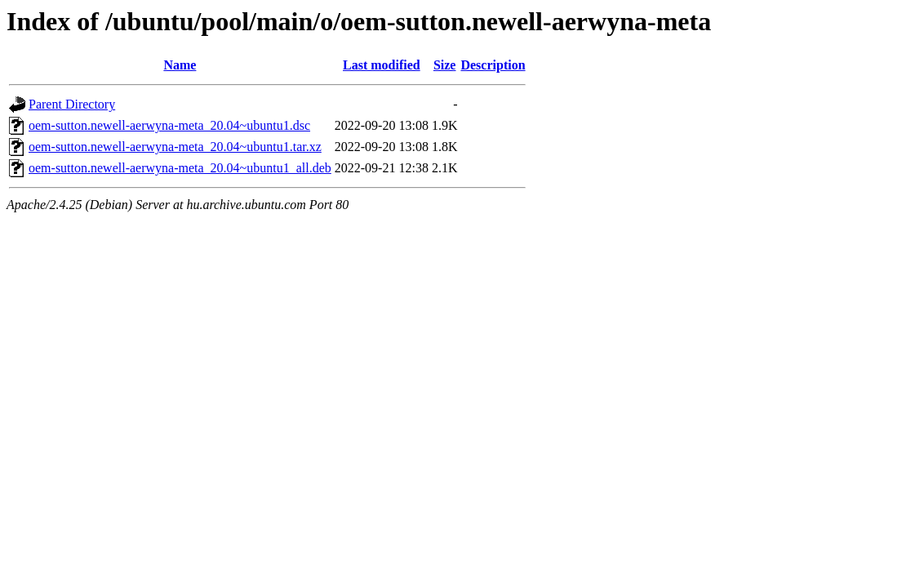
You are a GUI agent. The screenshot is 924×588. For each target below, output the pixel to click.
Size (445, 65)
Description (493, 65)
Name (180, 65)
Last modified (382, 65)
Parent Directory (72, 104)
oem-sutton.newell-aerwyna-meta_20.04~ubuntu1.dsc (169, 125)
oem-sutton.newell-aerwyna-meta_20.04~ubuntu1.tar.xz (175, 147)
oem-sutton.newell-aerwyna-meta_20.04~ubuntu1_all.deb (180, 168)
